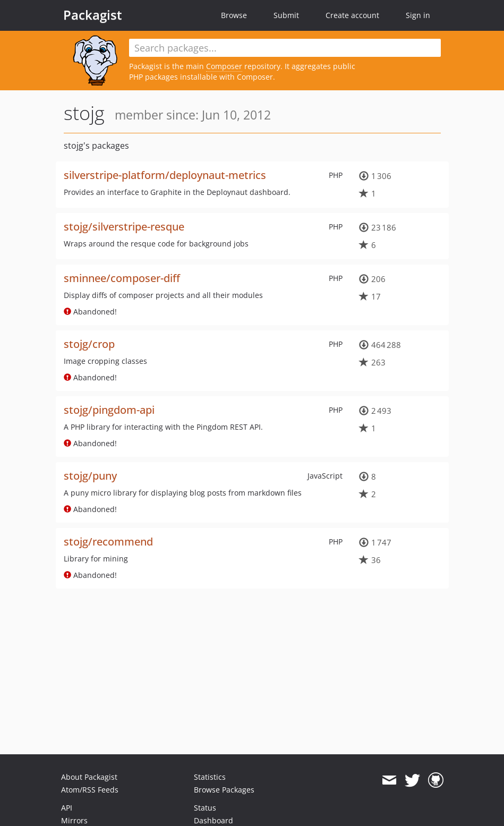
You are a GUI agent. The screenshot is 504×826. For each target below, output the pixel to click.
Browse (234, 15)
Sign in (418, 15)
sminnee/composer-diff (122, 278)
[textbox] (285, 48)
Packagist (93, 15)
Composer (224, 66)
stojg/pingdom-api (109, 410)
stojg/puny (90, 476)
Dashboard (213, 820)
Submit (286, 15)
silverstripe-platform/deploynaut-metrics (165, 175)
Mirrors (74, 820)
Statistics (210, 777)
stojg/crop (89, 344)
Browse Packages (224, 790)
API (67, 808)
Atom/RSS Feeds (90, 790)
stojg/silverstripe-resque (124, 227)
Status (205, 808)
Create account (352, 15)
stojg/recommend (108, 542)
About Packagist (89, 777)
